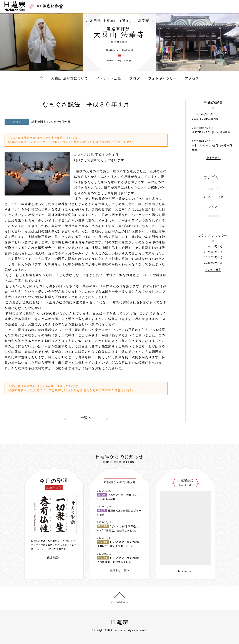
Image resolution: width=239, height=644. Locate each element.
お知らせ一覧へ (120, 570)
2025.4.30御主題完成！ (207, 119)
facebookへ (186, 571)
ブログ (135, 78)
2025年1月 (211, 252)
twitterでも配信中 (51, 549)
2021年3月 (211, 257)
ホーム (41, 78)
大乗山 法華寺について (70, 78)
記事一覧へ (213, 158)
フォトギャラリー (163, 78)
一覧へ (86, 418)
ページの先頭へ (120, 602)
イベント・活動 (109, 78)
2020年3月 (211, 263)
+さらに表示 (213, 270)
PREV (65, 419)
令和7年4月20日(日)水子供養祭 (211, 132)
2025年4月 (211, 246)
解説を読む (54, 558)
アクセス (192, 78)
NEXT (107, 419)
